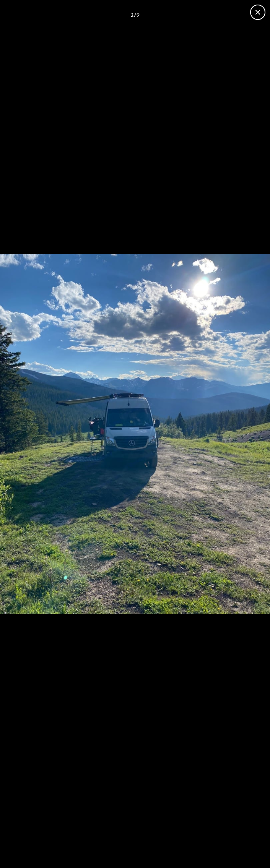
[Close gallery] (258, 12)
